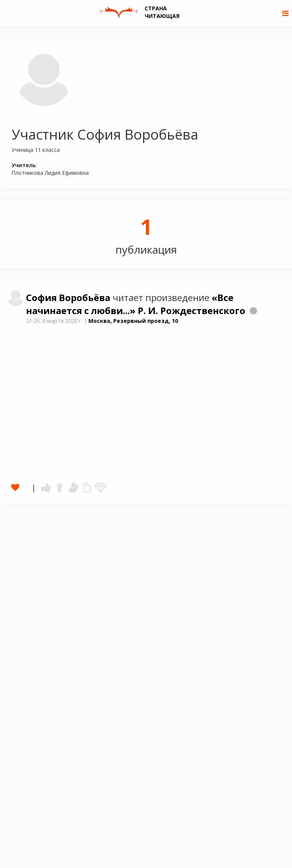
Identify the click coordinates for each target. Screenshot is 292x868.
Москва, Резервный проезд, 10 (133, 321)
